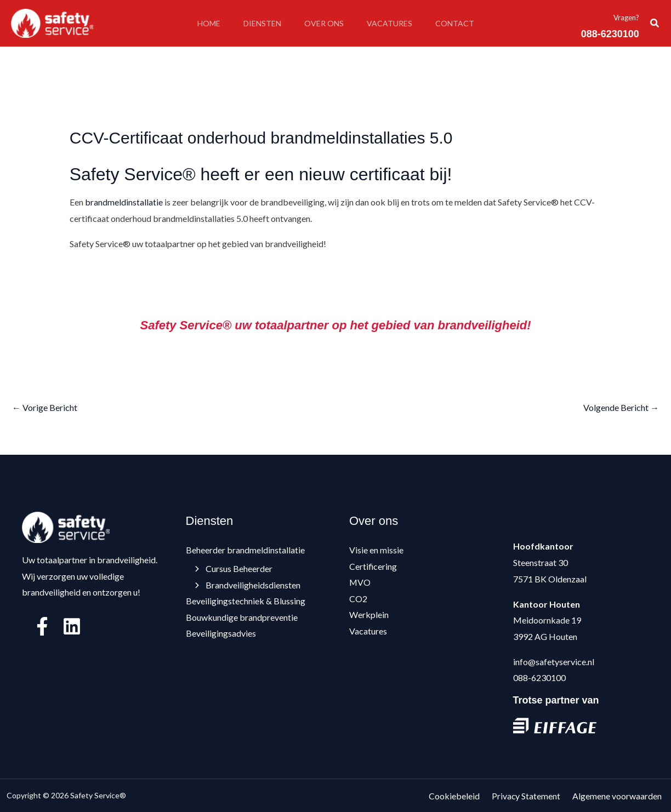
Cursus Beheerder (234, 568)
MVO (360, 583)
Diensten (259, 23)
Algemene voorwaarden (620, 795)
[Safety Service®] (52, 22)
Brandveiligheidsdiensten (248, 585)
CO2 (358, 599)
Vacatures (393, 23)
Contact (461, 23)
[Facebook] (42, 626)
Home (202, 23)
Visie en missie (376, 550)
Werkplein (369, 615)
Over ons (324, 23)
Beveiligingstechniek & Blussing (246, 601)
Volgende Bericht (621, 407)
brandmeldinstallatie (124, 202)
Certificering (373, 566)
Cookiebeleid (463, 795)
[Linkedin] (72, 626)
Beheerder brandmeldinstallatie (245, 550)
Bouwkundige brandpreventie (242, 617)
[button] (655, 23)
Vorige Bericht (45, 407)
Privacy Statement (532, 795)
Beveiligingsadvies (221, 634)
